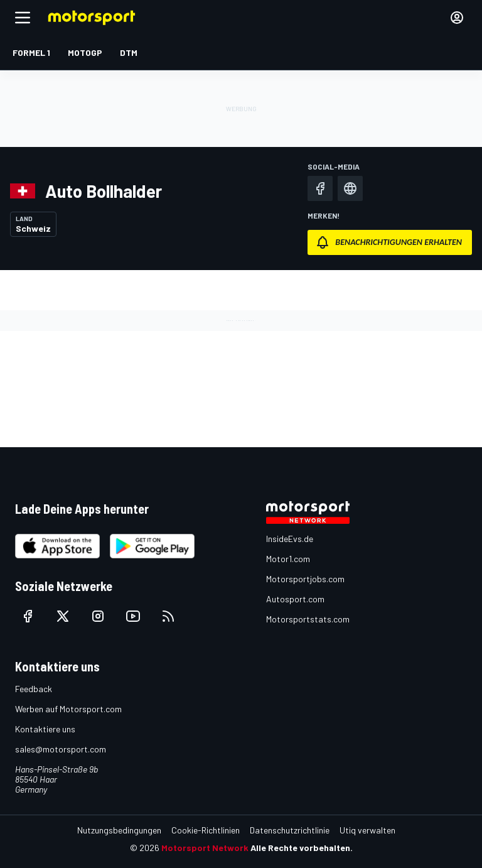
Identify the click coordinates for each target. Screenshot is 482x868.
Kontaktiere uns (45, 729)
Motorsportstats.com (308, 619)
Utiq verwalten (367, 830)
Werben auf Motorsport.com (68, 709)
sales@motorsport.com (61, 749)
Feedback (34, 689)
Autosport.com (295, 599)
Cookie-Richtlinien (206, 830)
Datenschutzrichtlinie (290, 830)
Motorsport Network (205, 848)
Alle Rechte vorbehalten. (302, 848)
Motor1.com (288, 559)
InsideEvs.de (290, 539)
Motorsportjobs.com (305, 579)
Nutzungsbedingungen (119, 830)
